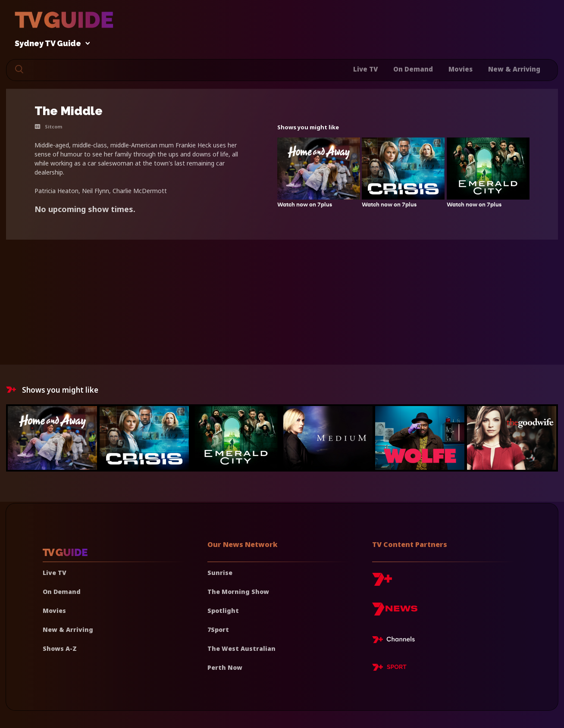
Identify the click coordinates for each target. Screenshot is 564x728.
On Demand (413, 69)
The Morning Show (238, 592)
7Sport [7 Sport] (218, 630)
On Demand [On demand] (62, 592)
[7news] (395, 612)
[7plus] (382, 583)
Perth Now (225, 667)
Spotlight (223, 611)
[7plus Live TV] (396, 641)
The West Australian (241, 648)
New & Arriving (514, 69)
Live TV (365, 69)
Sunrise (220, 573)
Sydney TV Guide (50, 44)
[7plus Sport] (389, 669)
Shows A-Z (60, 648)
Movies (461, 69)
